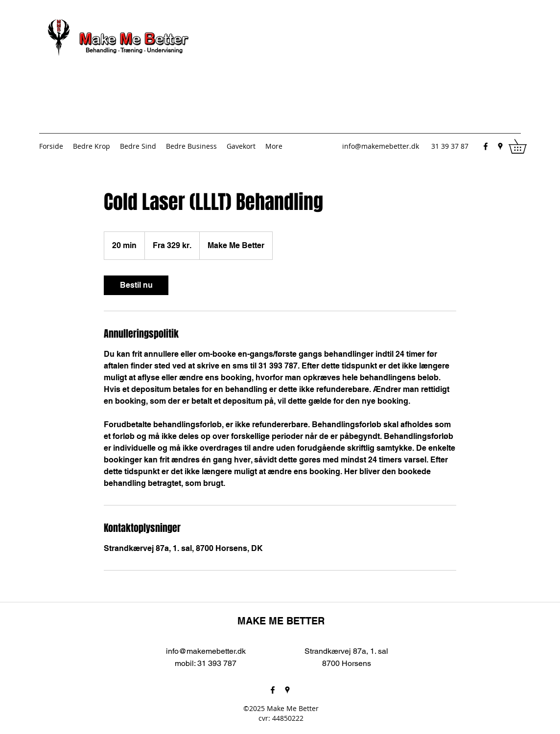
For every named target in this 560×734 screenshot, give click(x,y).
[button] (525, 146)
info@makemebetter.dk (381, 146)
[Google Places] (500, 146)
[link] (136, 285)
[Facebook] (486, 146)
